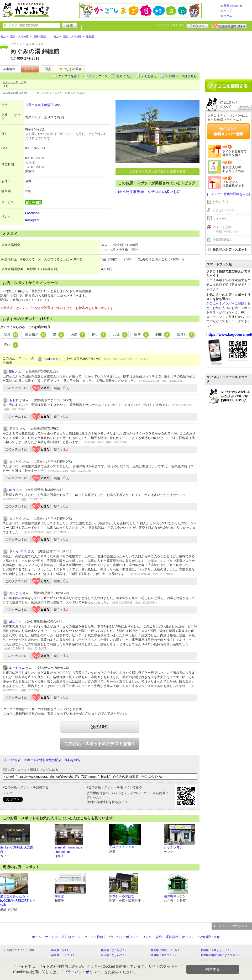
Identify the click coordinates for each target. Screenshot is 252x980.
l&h (11, 371)
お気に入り (124, 76)
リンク (147, 937)
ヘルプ (228, 11)
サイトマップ (55, 937)
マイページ (220, 219)
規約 (159, 937)
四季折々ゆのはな (122, 896)
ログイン (198, 25)
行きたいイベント (225, 210)
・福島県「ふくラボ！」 (63, 955)
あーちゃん (17, 668)
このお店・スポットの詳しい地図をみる (157, 171)
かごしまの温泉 (71, 69)
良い (99, 335)
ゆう (12, 490)
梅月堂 (59, 896)
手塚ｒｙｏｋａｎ (122, 847)
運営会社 (172, 937)
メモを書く (149, 76)
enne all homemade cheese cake (68, 850)
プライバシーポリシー (123, 937)
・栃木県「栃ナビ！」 (62, 950)
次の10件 (100, 727)
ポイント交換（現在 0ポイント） (227, 229)
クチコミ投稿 (94, 937)
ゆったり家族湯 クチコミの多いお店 (149, 192)
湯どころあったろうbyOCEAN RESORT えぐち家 (18, 901)
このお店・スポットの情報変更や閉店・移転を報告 (44, 760)
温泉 (11, 335)
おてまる (15, 593)
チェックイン (98, 76)
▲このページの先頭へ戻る (232, 926)
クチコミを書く (69, 76)
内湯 (78, 335)
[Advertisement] (228, 53)
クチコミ (30, 69)
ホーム (228, 16)
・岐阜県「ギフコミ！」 (163, 955)
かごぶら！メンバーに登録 (225, 303)
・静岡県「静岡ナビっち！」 (165, 950)
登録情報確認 (222, 240)
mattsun (49, 359)
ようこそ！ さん (170, 25)
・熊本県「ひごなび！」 (113, 950)
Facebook (32, 213)
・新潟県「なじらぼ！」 (113, 955)
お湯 (120, 335)
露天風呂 (36, 335)
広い (11, 345)
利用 (163, 335)
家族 (141, 335)
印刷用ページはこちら (181, 76)
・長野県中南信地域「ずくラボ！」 (219, 955)
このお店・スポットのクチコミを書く (100, 744)
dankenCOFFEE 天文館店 (17, 850)
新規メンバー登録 (229, 25)
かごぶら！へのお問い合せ (201, 937)
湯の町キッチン (175, 896)
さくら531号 (18, 551)
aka (12, 622)
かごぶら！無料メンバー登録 (228, 131)
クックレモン (173, 847)
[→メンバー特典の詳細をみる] (229, 194)
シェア (7, 793)
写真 (48, 69)
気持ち (186, 335)
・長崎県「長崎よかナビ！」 (215, 950)
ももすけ (15, 400)
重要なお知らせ (233, 6)
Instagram (32, 220)
